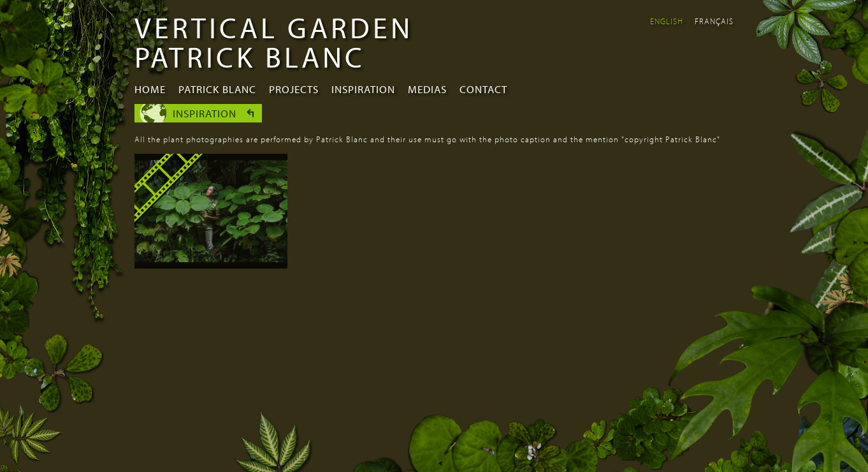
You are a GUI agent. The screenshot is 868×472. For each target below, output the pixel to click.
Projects (294, 89)
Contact (483, 89)
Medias (427, 89)
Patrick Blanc (217, 89)
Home (150, 89)
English (667, 21)
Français (714, 21)
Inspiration (363, 89)
